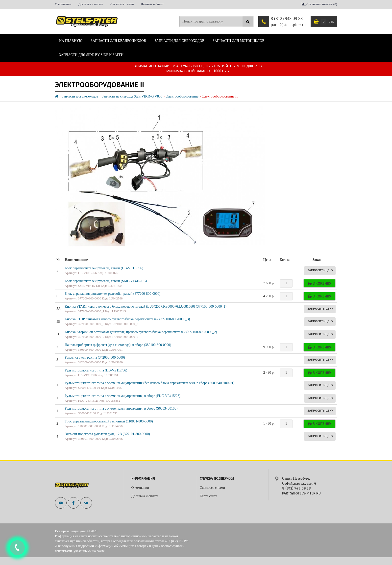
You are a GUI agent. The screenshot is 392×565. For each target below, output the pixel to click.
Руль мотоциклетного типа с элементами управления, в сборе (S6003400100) (121, 408)
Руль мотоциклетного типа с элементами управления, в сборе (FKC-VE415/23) (122, 396)
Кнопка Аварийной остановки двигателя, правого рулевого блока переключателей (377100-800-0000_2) (141, 332)
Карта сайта (208, 496)
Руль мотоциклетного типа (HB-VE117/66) (96, 370)
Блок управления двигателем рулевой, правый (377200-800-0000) (112, 294)
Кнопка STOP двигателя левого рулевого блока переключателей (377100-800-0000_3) (127, 319)
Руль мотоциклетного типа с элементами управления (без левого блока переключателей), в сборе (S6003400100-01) (149, 383)
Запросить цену (320, 270)
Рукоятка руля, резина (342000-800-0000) (95, 357)
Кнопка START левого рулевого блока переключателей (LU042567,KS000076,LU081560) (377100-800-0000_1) (145, 307)
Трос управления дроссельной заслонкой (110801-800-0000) (109, 421)
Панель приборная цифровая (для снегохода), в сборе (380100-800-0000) (118, 345)
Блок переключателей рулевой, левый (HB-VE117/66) (104, 268)
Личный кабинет (152, 4)
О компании (63, 4)
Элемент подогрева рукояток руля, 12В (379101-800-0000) (107, 434)
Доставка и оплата (91, 4)
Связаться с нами (122, 4)
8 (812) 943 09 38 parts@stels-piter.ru (288, 22)
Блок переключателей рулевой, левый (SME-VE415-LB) (106, 281)
